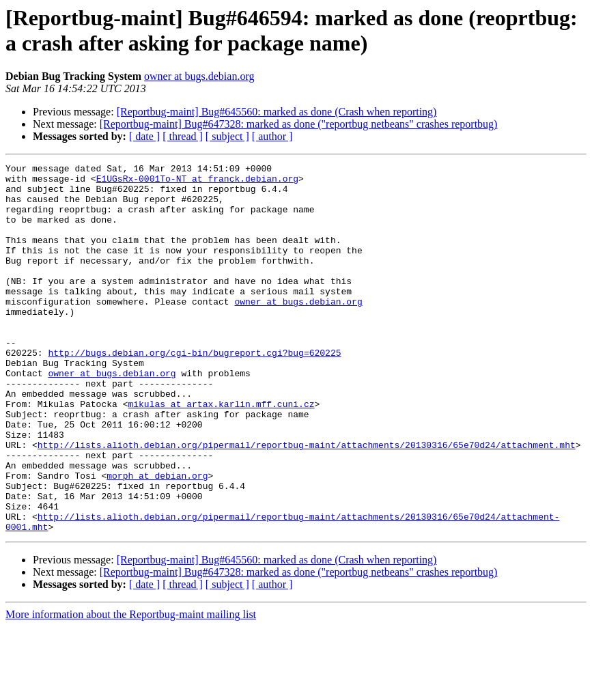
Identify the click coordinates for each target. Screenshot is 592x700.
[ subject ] (227, 136)
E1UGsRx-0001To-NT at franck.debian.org (197, 182)
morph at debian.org (157, 539)
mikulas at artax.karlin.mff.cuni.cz (221, 453)
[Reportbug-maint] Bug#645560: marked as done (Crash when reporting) (277, 112)
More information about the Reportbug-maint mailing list (131, 688)
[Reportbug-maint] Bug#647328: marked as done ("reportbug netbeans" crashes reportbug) (299, 124)
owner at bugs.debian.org (199, 76)
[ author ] (272, 136)
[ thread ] (183, 136)
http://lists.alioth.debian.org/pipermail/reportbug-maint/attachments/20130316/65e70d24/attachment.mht (307, 502)
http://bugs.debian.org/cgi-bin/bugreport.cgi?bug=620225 (194, 391)
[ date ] (144, 136)
